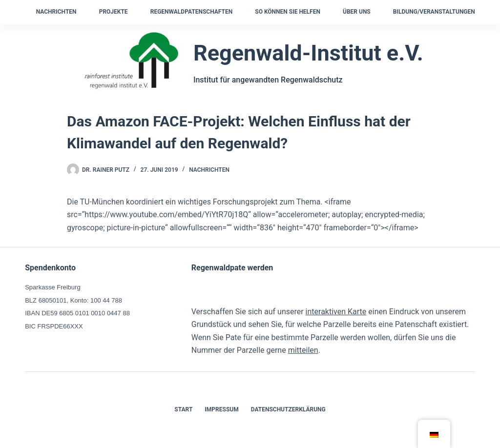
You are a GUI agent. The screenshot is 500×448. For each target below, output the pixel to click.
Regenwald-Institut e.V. (308, 53)
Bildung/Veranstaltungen (434, 12)
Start (183, 409)
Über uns (357, 12)
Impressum (221, 409)
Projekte (114, 12)
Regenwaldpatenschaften (191, 12)
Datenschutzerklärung (288, 409)
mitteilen (303, 350)
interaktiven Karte (336, 312)
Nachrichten (56, 12)
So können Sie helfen (288, 12)
